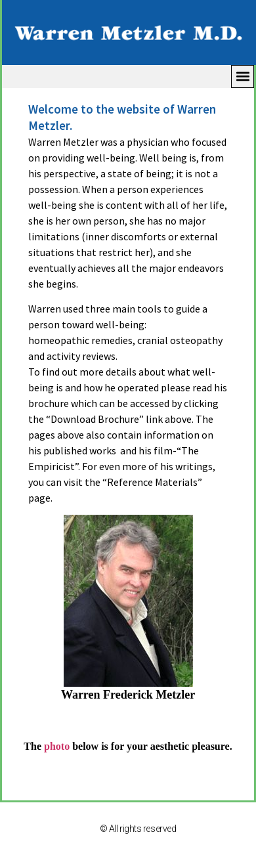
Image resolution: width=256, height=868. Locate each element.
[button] (243, 76)
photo (57, 746)
